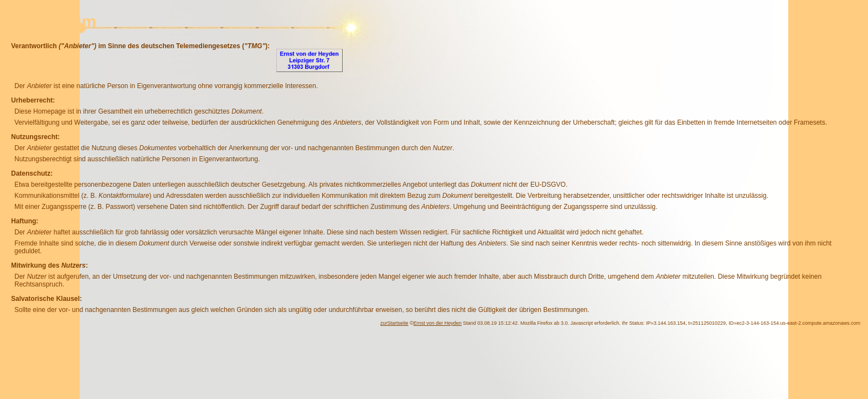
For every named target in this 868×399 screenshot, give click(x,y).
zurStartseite (394, 323)
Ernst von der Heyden (438, 323)
